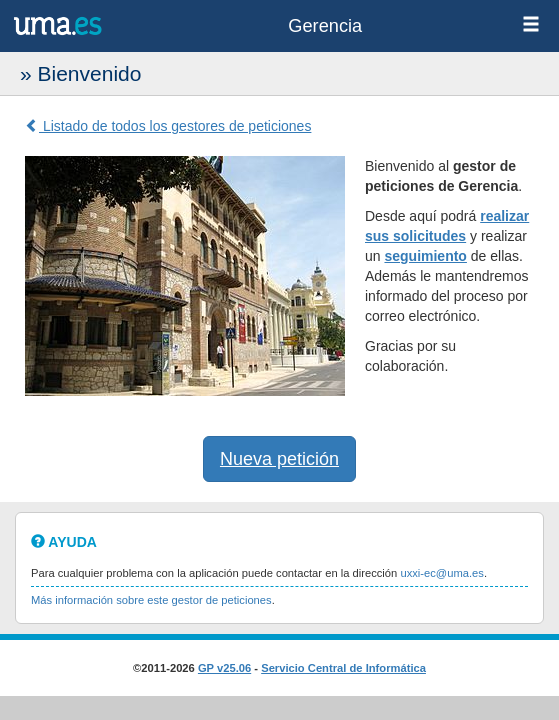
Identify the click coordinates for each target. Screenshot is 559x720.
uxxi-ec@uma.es (441, 573)
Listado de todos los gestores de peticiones (168, 126)
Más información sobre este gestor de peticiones (151, 600)
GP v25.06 (224, 668)
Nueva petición (279, 459)
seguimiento (425, 256)
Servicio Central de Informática (343, 668)
